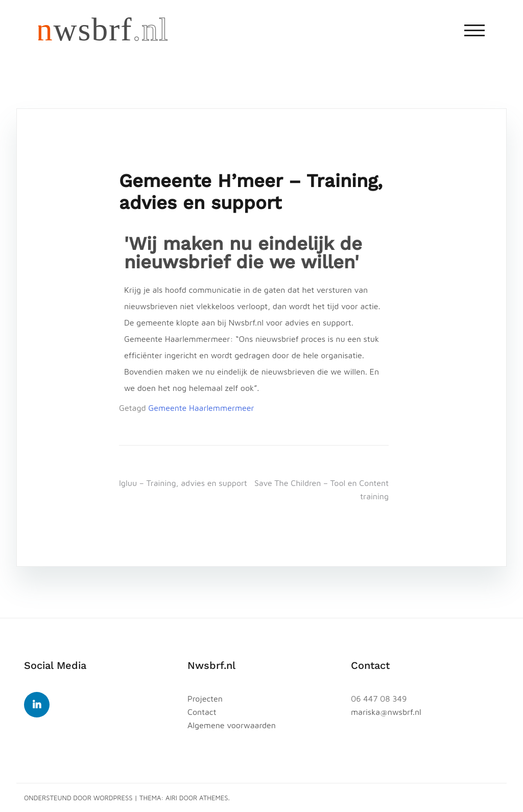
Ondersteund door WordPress (78, 798)
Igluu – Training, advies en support (183, 483)
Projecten (205, 699)
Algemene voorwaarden (232, 725)
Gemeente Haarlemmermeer (201, 408)
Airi (171, 798)
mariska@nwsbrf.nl (386, 712)
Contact (202, 712)
